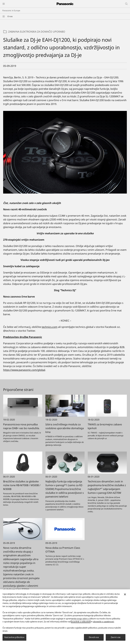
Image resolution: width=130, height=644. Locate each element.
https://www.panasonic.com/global (24, 370)
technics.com (50, 327)
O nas (10, 16)
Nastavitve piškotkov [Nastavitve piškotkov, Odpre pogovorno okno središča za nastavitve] (14, 639)
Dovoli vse (94, 639)
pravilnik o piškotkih (81, 623)
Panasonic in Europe (11, 11)
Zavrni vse (116, 639)
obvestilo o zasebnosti (103, 623)
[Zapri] (125, 596)
